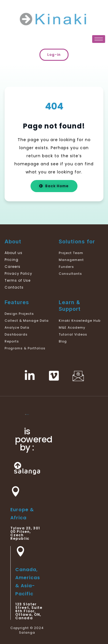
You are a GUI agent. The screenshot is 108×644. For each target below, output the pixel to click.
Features (17, 302)
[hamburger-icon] (99, 39)
